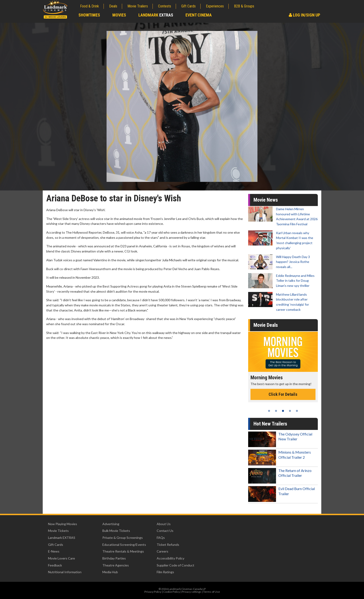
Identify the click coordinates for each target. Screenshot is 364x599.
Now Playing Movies (63, 524)
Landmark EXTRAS (62, 538)
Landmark (156, 15)
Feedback (55, 565)
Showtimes (89, 15)
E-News (54, 551)
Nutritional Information (65, 572)
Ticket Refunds (168, 545)
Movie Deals (266, 325)
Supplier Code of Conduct (175, 565)
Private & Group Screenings (123, 538)
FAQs (161, 538)
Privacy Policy (153, 592)
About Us (164, 524)
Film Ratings (165, 572)
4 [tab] (290, 411)
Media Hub (110, 572)
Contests (165, 6)
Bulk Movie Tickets (116, 531)
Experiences (215, 6)
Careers (162, 551)
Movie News (266, 200)
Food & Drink (89, 6)
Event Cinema (199, 15)
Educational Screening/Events (124, 545)
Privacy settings (192, 592)
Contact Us (165, 531)
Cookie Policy (172, 592)
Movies (119, 15)
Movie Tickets (58, 531)
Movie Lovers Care (62, 558)
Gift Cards (188, 6)
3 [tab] (283, 411)
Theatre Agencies (116, 565)
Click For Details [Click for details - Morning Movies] (283, 394)
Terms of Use (211, 592)
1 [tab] (269, 411)
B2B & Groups (244, 6)
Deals (113, 6)
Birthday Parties (114, 558)
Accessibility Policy (171, 558)
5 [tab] (297, 411)
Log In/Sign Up (304, 15)
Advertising (111, 524)
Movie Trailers (138, 6)
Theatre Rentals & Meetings (123, 551)
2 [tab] (276, 411)
